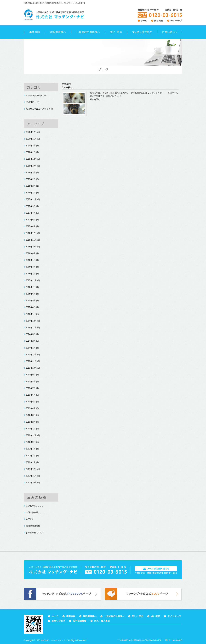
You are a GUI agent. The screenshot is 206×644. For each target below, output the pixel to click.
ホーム (55, 616)
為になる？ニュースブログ (38, 109)
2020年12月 (31, 132)
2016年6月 (31, 253)
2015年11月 (31, 280)
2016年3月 (31, 267)
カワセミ (30, 519)
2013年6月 (31, 395)
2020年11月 (31, 139)
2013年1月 (31, 429)
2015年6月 (31, 294)
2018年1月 (31, 193)
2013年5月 (31, 402)
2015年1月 (31, 314)
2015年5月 (31, 300)
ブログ (142, 32)
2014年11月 (31, 328)
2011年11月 (31, 476)
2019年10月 (31, 166)
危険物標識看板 (33, 526)
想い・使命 (116, 32)
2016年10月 (31, 247)
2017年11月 (31, 199)
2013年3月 (31, 415)
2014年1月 (31, 348)
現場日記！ (31, 102)
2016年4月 (31, 260)
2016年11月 (31, 240)
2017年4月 (31, 226)
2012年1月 (31, 462)
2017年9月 (31, 206)
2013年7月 (31, 388)
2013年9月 (31, 375)
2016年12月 (31, 233)
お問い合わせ (169, 32)
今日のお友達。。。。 (36, 512)
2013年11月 (31, 361)
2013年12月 (31, 355)
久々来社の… (68, 88)
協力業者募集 (80, 621)
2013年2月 (31, 422)
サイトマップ (174, 616)
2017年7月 (31, 213)
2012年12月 (31, 435)
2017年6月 (31, 220)
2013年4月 (31, 408)
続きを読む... (96, 99)
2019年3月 (31, 173)
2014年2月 (31, 341)
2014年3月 (31, 334)
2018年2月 (31, 186)
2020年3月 (31, 146)
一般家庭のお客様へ (88, 32)
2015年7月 (31, 287)
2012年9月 (31, 442)
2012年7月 (31, 449)
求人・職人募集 (102, 621)
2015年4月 (31, 307)
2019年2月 (31, 179)
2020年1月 (31, 152)
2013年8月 (31, 382)
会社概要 (156, 616)
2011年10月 (31, 482)
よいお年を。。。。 (35, 506)
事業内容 (34, 32)
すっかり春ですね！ (35, 533)
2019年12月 (31, 159)
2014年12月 (31, 321)
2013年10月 (31, 368)
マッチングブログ (34, 95)
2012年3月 (31, 456)
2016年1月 (31, 274)
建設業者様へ (58, 32)
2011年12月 (31, 469)
